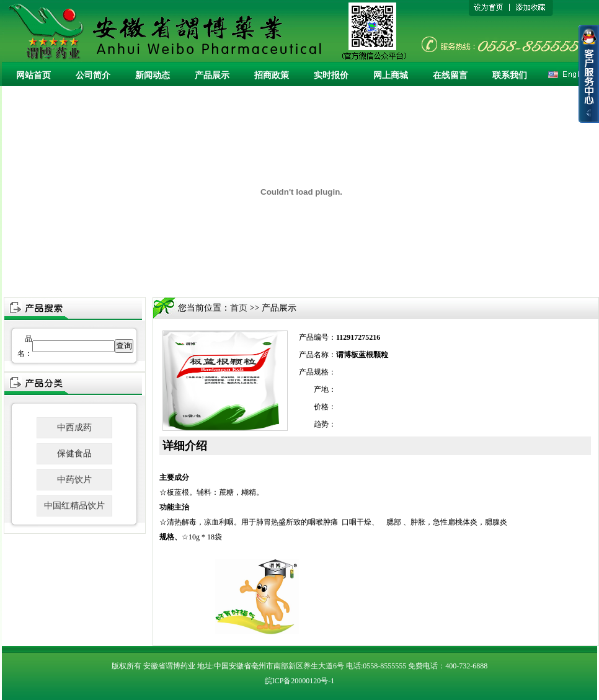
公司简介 (93, 75)
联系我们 (510, 75)
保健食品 (74, 454)
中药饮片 (74, 480)
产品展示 (212, 75)
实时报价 (331, 75)
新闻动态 (153, 75)
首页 (239, 308)
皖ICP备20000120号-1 (300, 681)
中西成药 (74, 428)
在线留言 (450, 75)
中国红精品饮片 (74, 506)
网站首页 (33, 75)
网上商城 (391, 75)
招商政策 (272, 75)
